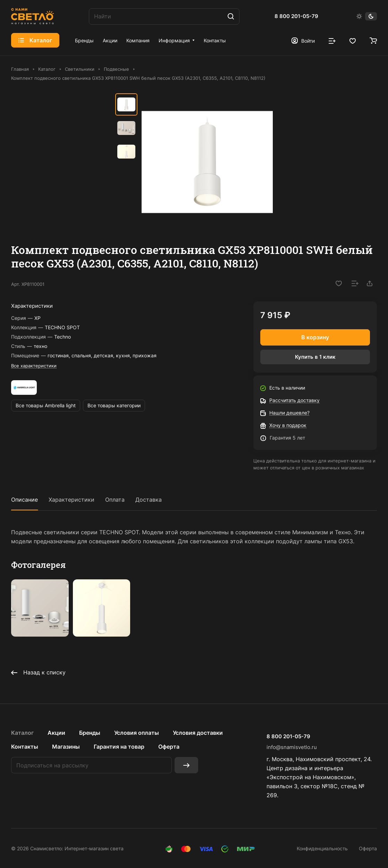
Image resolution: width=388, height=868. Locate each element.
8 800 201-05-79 (296, 16)
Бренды (90, 733)
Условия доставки (198, 733)
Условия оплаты (137, 733)
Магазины (66, 747)
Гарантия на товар (119, 747)
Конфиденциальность (322, 848)
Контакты (25, 747)
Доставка (149, 500)
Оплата (115, 500)
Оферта (169, 747)
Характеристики (71, 500)
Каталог (22, 733)
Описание (24, 500)
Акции (56, 733)
